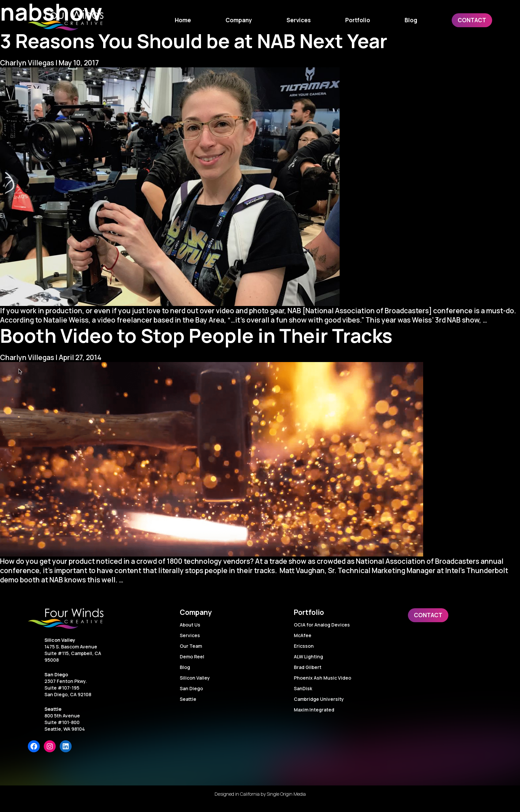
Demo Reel (192, 657)
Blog (185, 667)
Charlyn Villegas (27, 63)
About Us (190, 625)
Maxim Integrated (314, 710)
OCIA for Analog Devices (322, 625)
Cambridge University (319, 699)
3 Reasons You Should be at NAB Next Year (194, 41)
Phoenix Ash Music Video (323, 678)
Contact (428, 615)
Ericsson (304, 646)
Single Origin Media (286, 794)
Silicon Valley (60, 640)
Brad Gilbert (308, 667)
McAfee (303, 635)
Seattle (53, 709)
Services (190, 635)
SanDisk (303, 688)
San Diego (56, 674)
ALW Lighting (308, 657)
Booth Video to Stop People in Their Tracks (196, 335)
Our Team (191, 646)
